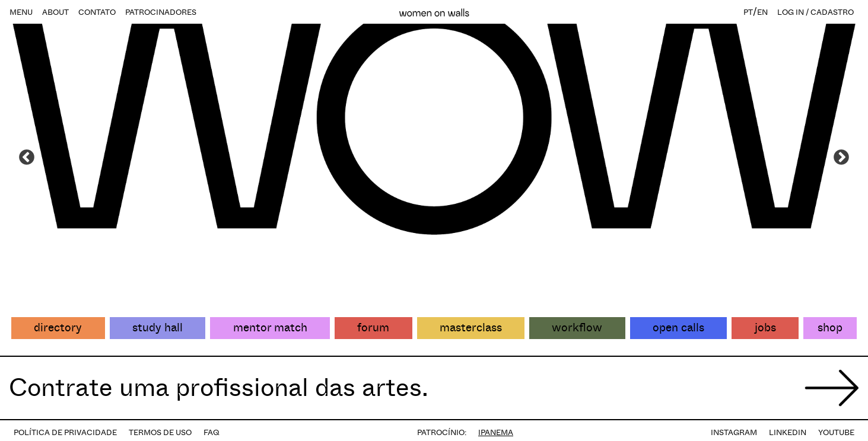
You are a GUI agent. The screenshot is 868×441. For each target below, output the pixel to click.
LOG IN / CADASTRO (815, 12)
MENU (21, 12)
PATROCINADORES (161, 12)
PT (748, 12)
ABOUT (55, 12)
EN (762, 12)
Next (841, 158)
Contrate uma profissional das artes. (219, 388)
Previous (27, 158)
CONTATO (97, 12)
